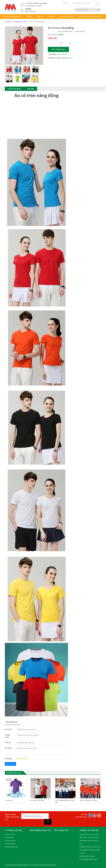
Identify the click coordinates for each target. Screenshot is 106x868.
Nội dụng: (8, 747)
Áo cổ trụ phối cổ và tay (89, 799)
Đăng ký (48, 821)
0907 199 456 (62, 54)
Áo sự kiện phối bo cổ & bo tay (65, 800)
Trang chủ (65, 3)
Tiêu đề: (8, 742)
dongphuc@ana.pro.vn (64, 57)
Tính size (50, 16)
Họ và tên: (9, 728)
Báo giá (30, 16)
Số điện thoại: (8, 735)
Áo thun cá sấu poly (37, 799)
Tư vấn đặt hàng (10, 843)
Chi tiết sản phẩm (14, 88)
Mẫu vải (40, 16)
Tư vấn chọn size (10, 840)
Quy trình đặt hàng (65, 16)
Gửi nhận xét (10, 763)
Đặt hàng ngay (58, 49)
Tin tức (97, 3)
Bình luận (31, 88)
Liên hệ (97, 5)
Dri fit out (9, 799)
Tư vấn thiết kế (9, 837)
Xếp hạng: (8, 758)
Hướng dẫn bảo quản (11, 846)
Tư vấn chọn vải (10, 834)
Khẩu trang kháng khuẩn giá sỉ (82, 3)
